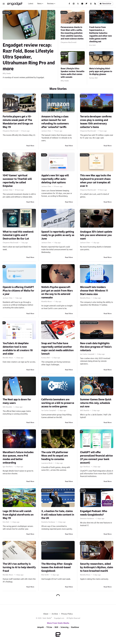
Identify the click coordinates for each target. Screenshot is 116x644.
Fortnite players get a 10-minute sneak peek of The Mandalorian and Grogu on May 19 (18, 122)
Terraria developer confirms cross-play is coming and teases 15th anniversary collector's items (96, 122)
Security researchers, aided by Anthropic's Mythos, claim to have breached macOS (97, 567)
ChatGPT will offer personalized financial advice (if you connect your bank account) (96, 458)
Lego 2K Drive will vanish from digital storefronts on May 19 (18, 515)
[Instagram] (74, 4)
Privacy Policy (67, 614)
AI (4, 267)
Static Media (47, 618)
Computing (85, 155)
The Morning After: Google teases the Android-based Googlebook (57, 567)
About (46, 614)
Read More (30, 146)
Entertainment (8, 96)
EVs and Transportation (89, 323)
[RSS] (95, 4)
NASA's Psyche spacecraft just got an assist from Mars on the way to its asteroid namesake (57, 292)
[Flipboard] (87, 4)
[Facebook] (69, 4)
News (39, 4)
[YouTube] (82, 4)
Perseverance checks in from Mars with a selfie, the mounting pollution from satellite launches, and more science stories (72, 33)
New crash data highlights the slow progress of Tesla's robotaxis (96, 347)
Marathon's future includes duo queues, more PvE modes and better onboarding (18, 458)
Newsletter (106, 4)
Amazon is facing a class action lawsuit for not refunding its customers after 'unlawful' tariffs (55, 122)
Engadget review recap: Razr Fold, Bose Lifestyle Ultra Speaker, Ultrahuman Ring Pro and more (29, 57)
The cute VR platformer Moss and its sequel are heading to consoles (55, 456)
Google (6, 379)
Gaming (92, 12)
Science (64, 12)
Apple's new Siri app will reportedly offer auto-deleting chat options (55, 179)
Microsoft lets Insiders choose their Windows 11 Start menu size (94, 291)
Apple (44, 155)
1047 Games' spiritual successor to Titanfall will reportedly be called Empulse (17, 181)
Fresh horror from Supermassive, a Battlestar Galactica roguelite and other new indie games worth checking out (101, 35)
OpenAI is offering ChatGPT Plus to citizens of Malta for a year (18, 291)
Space (44, 267)
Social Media (46, 323)
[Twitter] (78, 4)
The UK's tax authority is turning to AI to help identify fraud (19, 567)
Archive (55, 614)
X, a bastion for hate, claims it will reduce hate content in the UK (58, 515)
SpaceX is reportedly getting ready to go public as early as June (58, 235)
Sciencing (65, 627)
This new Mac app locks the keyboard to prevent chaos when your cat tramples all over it (95, 181)
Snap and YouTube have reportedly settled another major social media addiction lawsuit (57, 349)
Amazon (45, 96)
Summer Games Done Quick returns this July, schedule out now (96, 403)
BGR (56, 627)
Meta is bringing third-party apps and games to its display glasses (101, 72)
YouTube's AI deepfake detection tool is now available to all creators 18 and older (18, 349)
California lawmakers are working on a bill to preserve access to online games (58, 403)
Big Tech (45, 379)
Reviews (50, 4)
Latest (31, 4)
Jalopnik (40, 627)
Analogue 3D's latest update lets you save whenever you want (96, 235)
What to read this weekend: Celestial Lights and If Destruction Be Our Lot (18, 235)
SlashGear (75, 627)
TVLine (49, 627)
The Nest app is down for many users (17, 401)
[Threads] (91, 4)
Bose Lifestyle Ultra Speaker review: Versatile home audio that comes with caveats (73, 73)
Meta (92, 54)
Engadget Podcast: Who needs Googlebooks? (94, 513)
